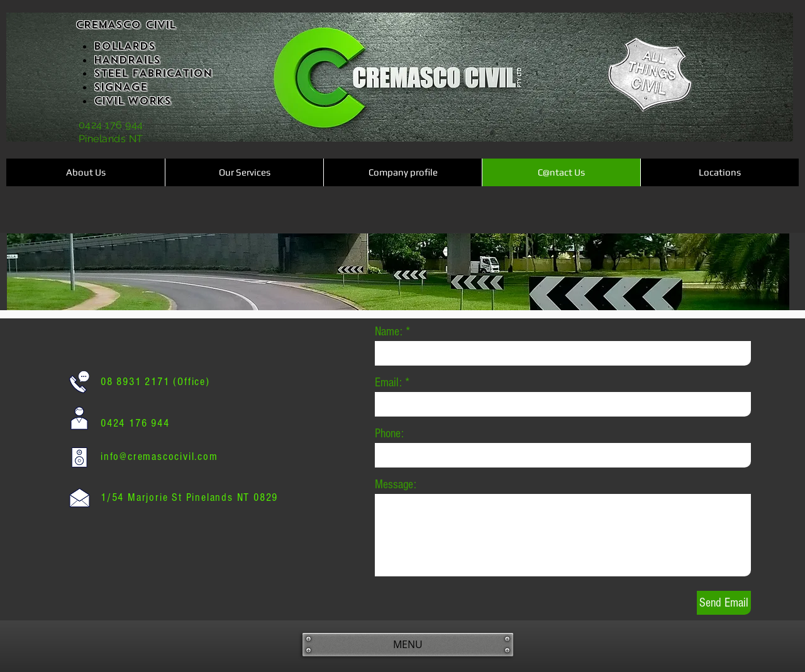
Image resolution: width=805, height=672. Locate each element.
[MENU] (408, 645)
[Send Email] (724, 603)
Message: (396, 484)
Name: (389, 332)
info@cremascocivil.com (159, 456)
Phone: (389, 434)
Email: (388, 383)
